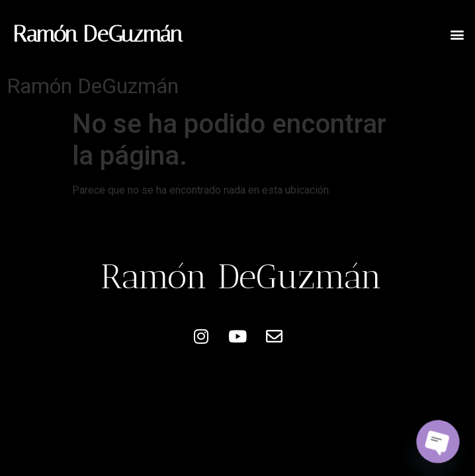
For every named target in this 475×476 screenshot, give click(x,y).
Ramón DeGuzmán (98, 34)
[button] (457, 34)
